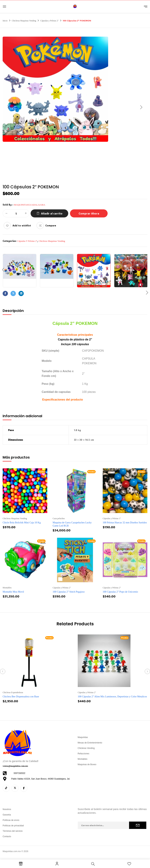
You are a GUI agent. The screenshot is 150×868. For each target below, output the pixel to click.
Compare (51, 225)
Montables (7, 588)
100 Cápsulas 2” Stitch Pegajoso (69, 592)
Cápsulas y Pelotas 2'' (49, 21)
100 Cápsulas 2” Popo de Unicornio (120, 592)
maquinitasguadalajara (30, 205)
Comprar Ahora (89, 213)
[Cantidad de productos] (16, 213)
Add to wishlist (22, 225)
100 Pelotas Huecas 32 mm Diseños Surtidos (125, 523)
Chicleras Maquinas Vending (24, 21)
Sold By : (8, 205)
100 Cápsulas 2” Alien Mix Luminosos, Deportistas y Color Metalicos (112, 697)
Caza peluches (59, 518)
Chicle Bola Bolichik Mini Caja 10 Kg (22, 523)
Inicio (5, 21)
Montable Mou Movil (13, 592)
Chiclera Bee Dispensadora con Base (21, 697)
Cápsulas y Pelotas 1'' (112, 518)
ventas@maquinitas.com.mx (15, 766)
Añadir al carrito (52, 213)
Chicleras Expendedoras (13, 692)
